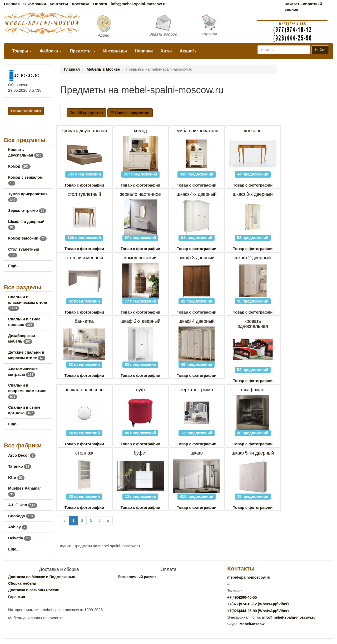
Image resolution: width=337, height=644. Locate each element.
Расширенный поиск (26, 111)
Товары (22, 51)
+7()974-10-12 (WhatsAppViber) (258, 604)
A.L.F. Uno (23, 505)
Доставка (80, 4)
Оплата (100, 4)
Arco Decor (22, 455)
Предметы (83, 51)
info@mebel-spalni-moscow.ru (139, 4)
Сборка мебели (22, 583)
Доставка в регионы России (34, 590)
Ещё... (14, 266)
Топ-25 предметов (86, 113)
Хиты (166, 51)
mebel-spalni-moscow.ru (249, 577)
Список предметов (130, 113)
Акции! (188, 51)
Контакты (59, 4)
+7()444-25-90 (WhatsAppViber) (258, 611)
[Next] (108, 521)
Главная (12, 4)
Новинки (144, 51)
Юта (16, 477)
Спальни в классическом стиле (28, 303)
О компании (35, 4)
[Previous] (65, 521)
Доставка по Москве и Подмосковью (42, 577)
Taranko (20, 466)
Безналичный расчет (137, 577)
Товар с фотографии (84, 185)
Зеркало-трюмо (27, 211)
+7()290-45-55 (242, 597)
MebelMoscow (252, 624)
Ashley (18, 527)
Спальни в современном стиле (27, 391)
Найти (320, 50)
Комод (19, 166)
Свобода (22, 516)
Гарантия (17, 597)
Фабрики (51, 51)
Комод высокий (27, 238)
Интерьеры (115, 51)
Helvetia (20, 538)
